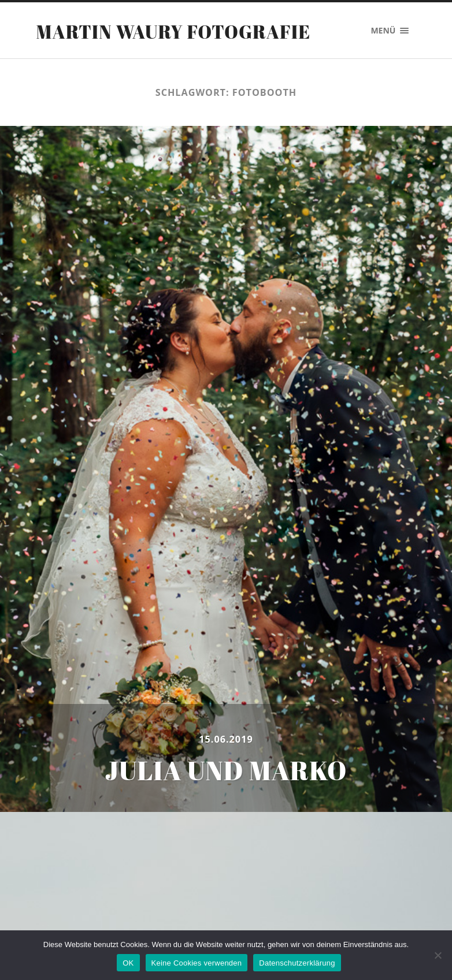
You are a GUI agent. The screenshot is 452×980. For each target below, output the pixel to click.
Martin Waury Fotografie (174, 31)
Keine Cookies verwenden (197, 963)
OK (128, 963)
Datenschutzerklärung (297, 963)
